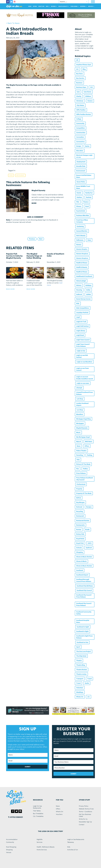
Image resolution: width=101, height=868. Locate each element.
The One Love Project (84, 651)
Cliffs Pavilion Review (84, 114)
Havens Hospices (82, 254)
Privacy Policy (84, 806)
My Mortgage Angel (83, 437)
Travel (89, 679)
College (79, 119)
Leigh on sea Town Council (83, 369)
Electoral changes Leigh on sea (84, 156)
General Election (82, 231)
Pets (78, 460)
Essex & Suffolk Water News (84, 176)
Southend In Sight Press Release (84, 637)
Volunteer (80, 688)
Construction (81, 133)
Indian (88, 290)
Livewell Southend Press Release (85, 393)
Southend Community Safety (84, 613)
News (30, 6)
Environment (81, 171)
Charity (79, 96)
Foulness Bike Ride (83, 215)
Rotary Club (80, 534)
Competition (81, 128)
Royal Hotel (80, 539)
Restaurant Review (83, 521)
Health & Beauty (82, 267)
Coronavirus (80, 142)
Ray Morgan (80, 502)
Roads (87, 530)
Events (79, 193)
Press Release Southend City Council (84, 479)
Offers (35, 6)
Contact (82, 825)
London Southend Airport (82, 404)
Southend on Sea (82, 642)
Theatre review (81, 674)
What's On (41, 6)
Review (79, 530)
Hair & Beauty (81, 236)
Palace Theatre (81, 451)
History (79, 285)
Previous (32, 239)
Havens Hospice (82, 249)
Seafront (89, 548)
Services (40, 842)
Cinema (90, 101)
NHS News (89, 442)
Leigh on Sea (81, 351)
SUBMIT (28, 767)
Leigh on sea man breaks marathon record (85, 378)
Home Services (42, 850)
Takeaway (71, 842)
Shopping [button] (83, 6)
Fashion (79, 197)
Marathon (80, 414)
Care (78, 92)
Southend (80, 570)
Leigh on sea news (83, 383)
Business (79, 83)
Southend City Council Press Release (84, 596)
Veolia (87, 683)
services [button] (91, 6)
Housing (79, 290)
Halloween (80, 240)
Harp (89, 240)
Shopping (80, 552)
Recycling (80, 511)
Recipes (89, 507)
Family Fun (89, 193)
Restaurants (80, 525)
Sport (78, 647)
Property (79, 489)
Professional (81, 484)
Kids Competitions (83, 308)
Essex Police (81, 182)
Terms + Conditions (85, 812)
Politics (86, 469)
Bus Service (80, 78)
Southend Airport (82, 575)
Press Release (81, 473)
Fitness (79, 206)
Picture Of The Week (83, 464)
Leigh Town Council (83, 340)
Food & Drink (81, 211)
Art (77, 69)
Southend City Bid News (85, 586)
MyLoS (79, 442)
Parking (90, 455)
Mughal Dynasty (82, 428)
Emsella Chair (81, 166)
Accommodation (12, 839)
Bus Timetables (38, 814)
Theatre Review (82, 670)
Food (11, 175)
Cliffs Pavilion (81, 110)
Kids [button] (48, 6)
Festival (89, 197)
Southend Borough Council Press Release (84, 580)
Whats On (80, 697)
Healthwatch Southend (84, 276)
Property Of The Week (84, 493)
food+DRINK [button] (75, 6)
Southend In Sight (83, 627)
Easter (87, 146)
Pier (78, 469)
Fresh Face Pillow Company (82, 221)
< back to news (13, 23)
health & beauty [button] (64, 6)
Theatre (79, 661)
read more (10, 289)
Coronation (80, 137)
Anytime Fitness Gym (84, 65)
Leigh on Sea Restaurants (76, 839)
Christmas (80, 101)
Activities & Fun (73, 850)
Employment (81, 162)
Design (79, 146)
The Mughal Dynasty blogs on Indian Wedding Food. (34, 257)
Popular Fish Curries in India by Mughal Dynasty (14, 256)
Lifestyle (79, 388)
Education (80, 151)
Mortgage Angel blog (83, 419)
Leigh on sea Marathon (84, 362)
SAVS (90, 543)
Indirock (79, 294)
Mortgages (80, 423)
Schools (79, 548)
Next (41, 239)
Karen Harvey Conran (83, 299)
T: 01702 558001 (15, 817)
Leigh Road (80, 335)
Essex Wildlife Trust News (83, 187)
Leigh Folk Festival (82, 326)
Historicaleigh (81, 281)
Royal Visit (80, 543)
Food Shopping (11, 847)
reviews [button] (54, 6)
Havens (79, 245)
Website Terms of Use (86, 809)
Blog (84, 69)
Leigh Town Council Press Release (83, 345)
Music (78, 432)
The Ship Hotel (81, 656)
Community (80, 123)
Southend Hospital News (83, 621)
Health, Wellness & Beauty (46, 847)
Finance (86, 202)
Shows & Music (81, 561)
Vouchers (59, 814)
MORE (34, 203)
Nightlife (40, 839)
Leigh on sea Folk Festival (82, 356)
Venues (9, 852)
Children (88, 96)
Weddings (80, 692)
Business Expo (81, 87)
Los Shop (80, 410)
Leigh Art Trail (81, 322)
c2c (89, 697)
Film (78, 202)
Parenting (80, 455)
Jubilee (88, 294)
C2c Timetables (38, 816)
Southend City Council (84, 590)
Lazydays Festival (82, 313)
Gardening (80, 226)
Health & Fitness (82, 263)
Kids (78, 303)
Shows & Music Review (84, 557)
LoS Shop (80, 399)
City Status (80, 105)
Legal (78, 317)
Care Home (87, 92)
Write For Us (83, 819)
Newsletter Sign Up (85, 822)
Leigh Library (81, 331)
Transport (80, 679)
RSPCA (79, 498)
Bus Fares (79, 74)
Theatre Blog (81, 665)
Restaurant (20, 175)
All (77, 60)
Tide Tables (37, 811)
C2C (91, 87)
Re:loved (79, 507)
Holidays (88, 285)
